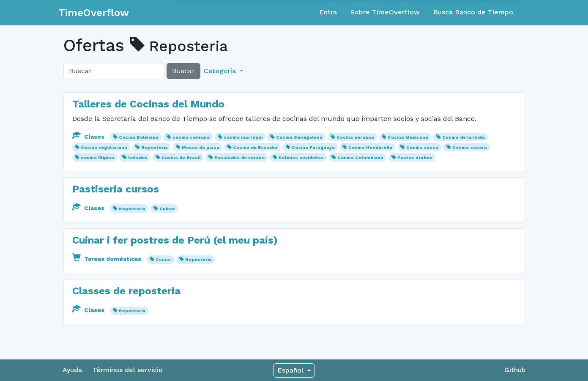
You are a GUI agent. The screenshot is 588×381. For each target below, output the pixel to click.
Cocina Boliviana (139, 137)
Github (515, 370)
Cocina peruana (355, 137)
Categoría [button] (221, 71)
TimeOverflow (94, 13)
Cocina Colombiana (360, 158)
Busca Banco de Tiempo (473, 12)
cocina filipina (97, 158)
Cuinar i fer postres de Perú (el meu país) (175, 240)
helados (138, 158)
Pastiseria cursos (116, 189)
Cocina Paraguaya (313, 147)
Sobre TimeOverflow (385, 12)
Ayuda (72, 370)
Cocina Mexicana (408, 137)
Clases (89, 137)
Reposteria (155, 147)
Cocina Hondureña (370, 147)
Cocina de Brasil (181, 158)
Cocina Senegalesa (299, 137)
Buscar (183, 71)
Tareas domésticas (108, 259)
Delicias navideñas (301, 158)
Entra (328, 12)
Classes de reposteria (126, 291)
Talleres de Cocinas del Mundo (148, 104)
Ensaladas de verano (239, 158)
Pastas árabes (415, 158)
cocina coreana (191, 137)
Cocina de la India (464, 137)
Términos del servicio (128, 370)
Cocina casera (470, 147)
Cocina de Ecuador (255, 147)
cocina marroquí (243, 137)
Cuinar (167, 209)
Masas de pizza (201, 147)
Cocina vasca (422, 147)
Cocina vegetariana (104, 147)
